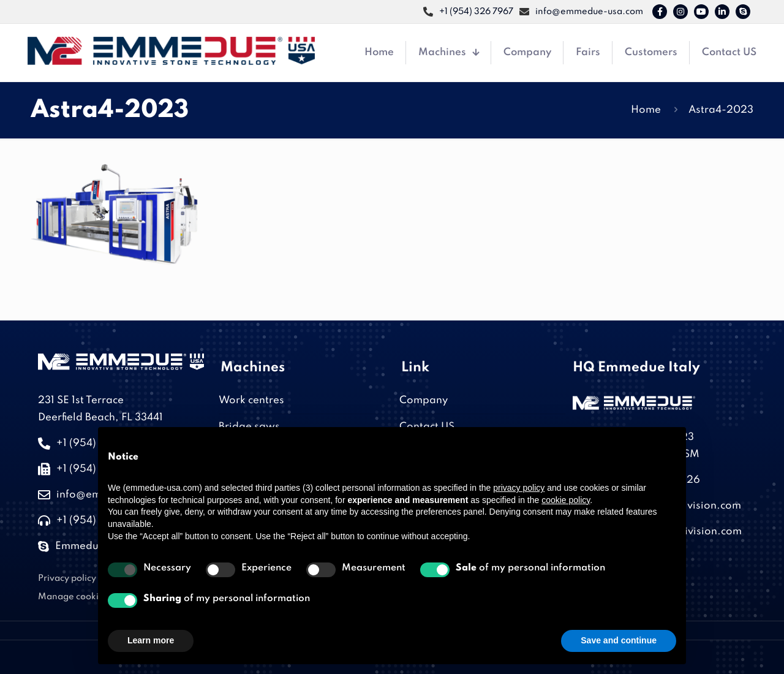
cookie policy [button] (566, 500)
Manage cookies (73, 597)
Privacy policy (67, 578)
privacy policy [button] (519, 488)
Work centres (251, 400)
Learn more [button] (151, 640)
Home (646, 110)
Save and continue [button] (619, 640)
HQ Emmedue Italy (636, 368)
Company (424, 400)
